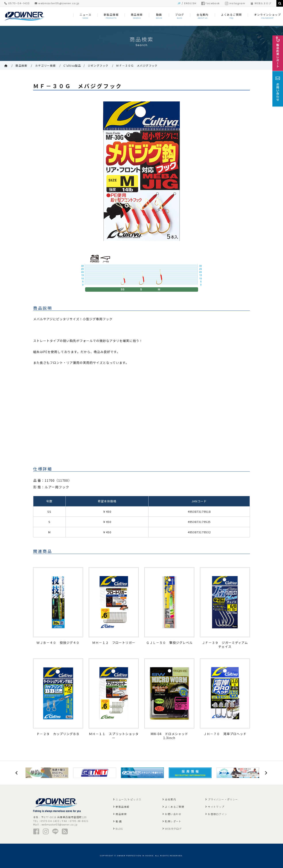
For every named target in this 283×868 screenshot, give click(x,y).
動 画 (119, 821)
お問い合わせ (173, 814)
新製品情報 (122, 807)
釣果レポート (173, 821)
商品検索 (21, 65)
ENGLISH (190, 3)
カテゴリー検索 (46, 65)
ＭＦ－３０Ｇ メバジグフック (137, 65)
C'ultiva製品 (72, 65)
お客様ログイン (217, 814)
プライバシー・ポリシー (223, 799)
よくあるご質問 (175, 807)
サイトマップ (216, 807)
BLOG (119, 829)
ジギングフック (98, 65)
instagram (235, 3)
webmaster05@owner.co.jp (57, 3)
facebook (210, 3)
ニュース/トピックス (128, 799)
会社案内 (170, 799)
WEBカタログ (261, 3)
